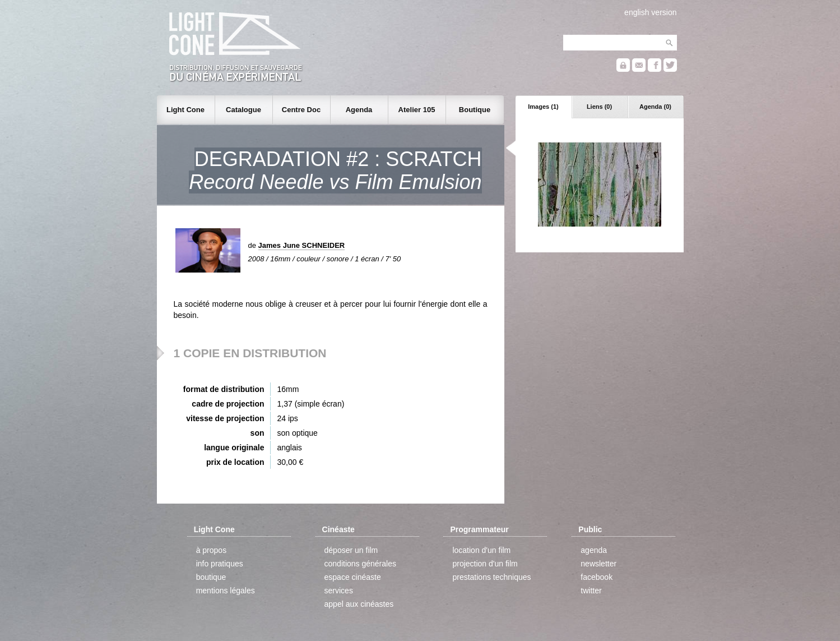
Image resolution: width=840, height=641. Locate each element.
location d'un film (481, 550)
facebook (597, 577)
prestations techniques (491, 577)
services (339, 591)
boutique (211, 577)
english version (650, 12)
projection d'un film (485, 564)
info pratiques (220, 564)
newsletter (598, 564)
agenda (594, 550)
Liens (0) (599, 107)
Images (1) (543, 107)
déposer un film (351, 550)
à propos (211, 550)
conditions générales (360, 564)
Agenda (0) (655, 107)
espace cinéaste (353, 577)
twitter (591, 591)
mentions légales (226, 591)
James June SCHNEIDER (302, 245)
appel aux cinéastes (359, 604)
